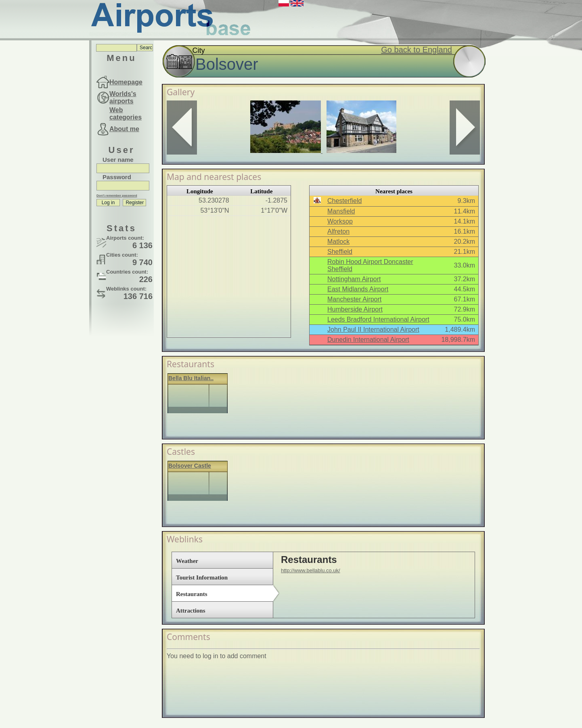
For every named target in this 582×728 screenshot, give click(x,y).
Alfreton (338, 231)
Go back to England (417, 50)
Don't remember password (117, 196)
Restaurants (192, 594)
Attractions (191, 611)
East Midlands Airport (358, 289)
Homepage (126, 82)
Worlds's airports (123, 97)
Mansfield (341, 211)
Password (117, 177)
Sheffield (340, 252)
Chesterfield (344, 201)
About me (124, 129)
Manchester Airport (354, 299)
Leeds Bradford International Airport (378, 319)
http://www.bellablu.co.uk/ (311, 570)
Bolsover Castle (190, 466)
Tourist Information (202, 577)
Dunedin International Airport (368, 340)
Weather (187, 561)
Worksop (340, 221)
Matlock (338, 242)
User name (118, 160)
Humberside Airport (355, 309)
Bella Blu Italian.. (191, 378)
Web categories (126, 114)
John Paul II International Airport (373, 329)
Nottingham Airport (354, 279)
